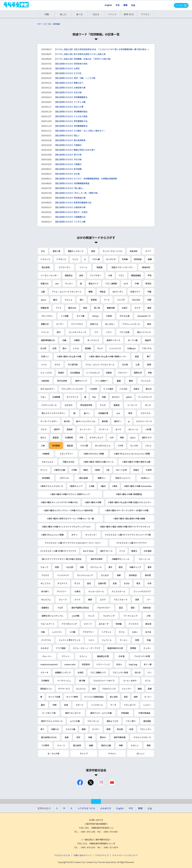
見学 (78, 737)
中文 (118, 5)
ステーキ (44, 672)
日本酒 (121, 656)
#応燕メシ (145, 478)
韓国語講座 (136, 275)
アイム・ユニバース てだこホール (67, 292)
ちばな (127, 583)
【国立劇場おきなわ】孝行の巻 (68, 155)
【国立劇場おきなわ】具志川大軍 (69, 107)
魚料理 (148, 575)
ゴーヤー (60, 324)
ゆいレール (133, 429)
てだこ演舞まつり (98, 672)
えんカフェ (81, 689)
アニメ (122, 551)
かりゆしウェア (96, 437)
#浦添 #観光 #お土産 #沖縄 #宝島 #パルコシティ (130, 502)
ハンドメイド (63, 575)
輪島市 (148, 340)
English (108, 5)
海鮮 (119, 575)
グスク (44, 429)
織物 (131, 381)
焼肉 (149, 324)
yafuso (129, 397)
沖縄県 (77, 340)
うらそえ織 (70, 729)
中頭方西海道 (144, 713)
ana (57, 283)
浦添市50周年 (97, 559)
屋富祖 (117, 405)
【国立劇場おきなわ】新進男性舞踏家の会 (73, 202)
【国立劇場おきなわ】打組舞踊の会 (70, 217)
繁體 (125, 5)
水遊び (125, 308)
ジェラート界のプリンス (70, 640)
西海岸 (70, 429)
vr (85, 259)
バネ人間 (84, 446)
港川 (82, 300)
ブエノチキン (47, 316)
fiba (94, 397)
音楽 (137, 599)
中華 (137, 283)
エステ (103, 599)
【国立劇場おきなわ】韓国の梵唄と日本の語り (75, 150)
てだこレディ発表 (120, 672)
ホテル (57, 365)
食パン (87, 413)
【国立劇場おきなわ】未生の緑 (68, 92)
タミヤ (138, 308)
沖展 (64, 340)
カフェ (148, 681)
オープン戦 (133, 340)
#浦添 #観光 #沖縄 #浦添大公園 (136, 462)
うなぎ (60, 608)
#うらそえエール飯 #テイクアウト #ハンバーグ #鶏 (128, 535)
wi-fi (126, 283)
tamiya (95, 316)
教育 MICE (129, 14)
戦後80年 (146, 267)
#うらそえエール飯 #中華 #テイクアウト (58, 551)
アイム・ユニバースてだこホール (100, 365)
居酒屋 (88, 348)
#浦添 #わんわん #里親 (94, 454)
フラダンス (61, 259)
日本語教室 (75, 373)
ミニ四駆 (65, 316)
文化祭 (125, 365)
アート (107, 300)
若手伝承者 (62, 381)
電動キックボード (76, 251)
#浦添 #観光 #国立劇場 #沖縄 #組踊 (129, 518)
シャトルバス (115, 348)
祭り (42, 729)
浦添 (94, 689)
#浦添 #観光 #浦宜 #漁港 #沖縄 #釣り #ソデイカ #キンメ (125, 527)
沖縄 (149, 292)
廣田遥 (70, 446)
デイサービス (64, 689)
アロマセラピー (104, 608)
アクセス (145, 14)
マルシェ (68, 300)
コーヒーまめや (130, 681)
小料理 (148, 429)
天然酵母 (45, 681)
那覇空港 (45, 308)
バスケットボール (49, 405)
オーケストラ (93, 340)
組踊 (150, 259)
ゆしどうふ (46, 583)
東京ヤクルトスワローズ (52, 721)
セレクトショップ (85, 575)
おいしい (141, 753)
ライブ (148, 251)
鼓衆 (108, 729)
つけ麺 (72, 632)
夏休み (103, 737)
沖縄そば (55, 729)
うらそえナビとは (62, 855)
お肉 (149, 583)
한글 (133, 5)
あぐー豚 (148, 664)
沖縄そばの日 (68, 462)
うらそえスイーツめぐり (104, 681)
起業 (150, 689)
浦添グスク (147, 437)
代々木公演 (125, 316)
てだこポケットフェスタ (72, 389)
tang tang (133, 664)
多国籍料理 (103, 413)
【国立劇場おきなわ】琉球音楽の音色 (71, 64)
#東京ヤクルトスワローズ (52, 486)
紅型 (131, 729)
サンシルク (146, 381)
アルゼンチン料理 (142, 656)
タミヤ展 (80, 316)
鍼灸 (133, 608)
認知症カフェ (46, 689)
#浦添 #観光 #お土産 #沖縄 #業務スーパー (108, 356)
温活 (121, 608)
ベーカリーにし (64, 681)
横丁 (149, 356)
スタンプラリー (66, 454)
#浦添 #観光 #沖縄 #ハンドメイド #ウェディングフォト (66, 527)
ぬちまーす (104, 624)
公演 (138, 365)
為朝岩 (109, 373)
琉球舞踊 (56, 24)
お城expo (131, 348)
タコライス (62, 583)
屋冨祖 (56, 437)
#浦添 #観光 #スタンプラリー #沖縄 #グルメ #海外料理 (68, 510)
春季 (150, 567)
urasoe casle (70, 664)
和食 (149, 640)
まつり (118, 429)
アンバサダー (96, 275)
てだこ (122, 275)
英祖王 (136, 470)
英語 (137, 356)
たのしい (135, 745)
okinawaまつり (144, 316)
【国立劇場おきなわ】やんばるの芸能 (71, 116)
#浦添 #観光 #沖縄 (93, 502)
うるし (43, 397)
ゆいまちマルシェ (103, 446)
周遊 (93, 251)
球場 (57, 567)
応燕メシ (45, 356)
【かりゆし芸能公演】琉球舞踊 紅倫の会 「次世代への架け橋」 (83, 59)
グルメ (100, 348)
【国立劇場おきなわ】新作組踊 (68, 169)
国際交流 (138, 373)
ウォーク (44, 567)
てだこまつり (130, 705)
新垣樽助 (46, 478)
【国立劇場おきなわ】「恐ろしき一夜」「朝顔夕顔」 (77, 193)
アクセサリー (88, 632)
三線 (43, 446)
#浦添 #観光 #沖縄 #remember (138, 486)
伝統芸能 (45, 381)
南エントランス (144, 332)
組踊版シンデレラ (63, 672)
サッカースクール (96, 591)
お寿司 (77, 591)
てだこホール (93, 721)
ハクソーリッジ (103, 664)
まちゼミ (116, 397)
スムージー (47, 656)
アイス (58, 308)
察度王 (134, 551)
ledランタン (118, 292)
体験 (90, 737)
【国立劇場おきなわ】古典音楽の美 (70, 88)
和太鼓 (120, 729)
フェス (75, 259)
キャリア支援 (54, 697)
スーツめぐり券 (49, 713)
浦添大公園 (106, 745)
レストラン (57, 632)
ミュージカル (46, 373)
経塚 (149, 365)
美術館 (105, 421)
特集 (47, 14)
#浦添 (115, 486)
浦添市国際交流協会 (80, 608)
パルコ (148, 446)
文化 (43, 251)
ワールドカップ (145, 397)
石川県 (43, 348)
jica (118, 413)
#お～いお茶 (121, 470)
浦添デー (118, 421)
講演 (140, 689)
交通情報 (69, 437)
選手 (110, 567)
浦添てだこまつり (73, 713)
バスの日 (123, 389)
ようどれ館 (75, 721)
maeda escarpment (49, 664)
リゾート (84, 267)
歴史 (121, 567)
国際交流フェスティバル (52, 616)
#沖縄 (74, 470)
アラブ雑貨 (61, 648)
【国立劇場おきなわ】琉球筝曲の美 (70, 198)
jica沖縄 (76, 616)
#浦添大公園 (60, 470)
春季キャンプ (81, 381)
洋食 (43, 632)
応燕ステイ (135, 292)
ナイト (44, 365)
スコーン (83, 656)
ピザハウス (146, 413)
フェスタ (121, 300)
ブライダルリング (69, 624)
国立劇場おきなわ (49, 737)
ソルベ (91, 640)
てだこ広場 (124, 332)
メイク (77, 599)
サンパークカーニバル (112, 251)
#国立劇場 (83, 478)
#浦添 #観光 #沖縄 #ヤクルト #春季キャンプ (70, 494)
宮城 (66, 705)
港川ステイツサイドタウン (53, 413)
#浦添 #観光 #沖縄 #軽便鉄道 (129, 494)
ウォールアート (48, 624)
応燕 (54, 348)
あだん (43, 437)
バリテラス (46, 640)
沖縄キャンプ (135, 567)
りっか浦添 (108, 389)
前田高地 (86, 664)
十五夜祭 (93, 389)
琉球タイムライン (123, 478)
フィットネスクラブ (142, 591)
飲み (65, 348)
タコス (77, 583)
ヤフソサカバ (77, 324)
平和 (150, 275)
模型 (149, 308)
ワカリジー (123, 373)
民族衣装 (147, 608)
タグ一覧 (47, 24)
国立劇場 (46, 267)
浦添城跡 (147, 721)
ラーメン (123, 640)
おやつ (74, 535)
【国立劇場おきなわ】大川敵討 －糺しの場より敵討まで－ (80, 131)
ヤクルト (112, 753)
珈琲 (136, 697)
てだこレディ (146, 729)
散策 (149, 745)
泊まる (96, 14)
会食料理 (102, 583)
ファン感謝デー (102, 381)
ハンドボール (97, 705)
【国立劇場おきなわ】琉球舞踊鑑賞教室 (72, 183)
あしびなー (110, 324)
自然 (81, 275)
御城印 (61, 373)
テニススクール (119, 591)
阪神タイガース (113, 340)
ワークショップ (131, 616)
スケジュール (96, 567)
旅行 (59, 332)
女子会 (148, 632)
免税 (85, 308)
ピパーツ (88, 624)
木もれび (45, 648)
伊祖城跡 (125, 713)
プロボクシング (109, 689)
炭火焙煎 (114, 697)
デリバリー (62, 591)
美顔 (90, 599)
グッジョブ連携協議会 (94, 697)
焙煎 (126, 697)
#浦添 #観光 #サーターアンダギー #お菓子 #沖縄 (127, 510)
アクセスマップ (102, 855)
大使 (110, 275)
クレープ (63, 599)
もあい (135, 632)
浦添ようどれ (112, 721)
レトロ (76, 348)
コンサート (103, 429)
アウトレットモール (131, 324)
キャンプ (84, 753)
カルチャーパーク (144, 421)
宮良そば (94, 324)
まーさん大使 (53, 753)
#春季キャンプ (76, 486)
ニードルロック (93, 373)
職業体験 (111, 308)
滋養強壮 (45, 608)
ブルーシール (144, 559)
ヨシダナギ (111, 259)
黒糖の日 (45, 324)
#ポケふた (64, 478)
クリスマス (133, 624)
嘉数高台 (69, 275)
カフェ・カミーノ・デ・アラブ (87, 648)
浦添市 (57, 429)
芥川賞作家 (73, 365)
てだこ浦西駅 (111, 283)
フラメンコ (45, 259)
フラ (96, 332)
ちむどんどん (48, 462)
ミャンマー (127, 689)
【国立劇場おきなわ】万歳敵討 (68, 145)
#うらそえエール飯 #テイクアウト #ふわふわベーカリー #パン (73, 543)
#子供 (120, 446)
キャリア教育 (72, 697)
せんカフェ (46, 599)
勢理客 (133, 648)
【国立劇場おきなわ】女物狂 (67, 68)
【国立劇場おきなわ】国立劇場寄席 (70, 140)
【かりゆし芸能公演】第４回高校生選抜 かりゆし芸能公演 (80, 54)
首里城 (94, 300)
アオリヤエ (147, 348)
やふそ (103, 405)
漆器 (104, 397)
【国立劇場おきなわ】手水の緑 (68, 159)
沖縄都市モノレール (120, 559)
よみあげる (106, 808)
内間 (149, 300)
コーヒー (148, 697)
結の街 (67, 421)
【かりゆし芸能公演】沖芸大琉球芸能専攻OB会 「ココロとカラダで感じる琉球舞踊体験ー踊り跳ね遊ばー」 (102, 49)
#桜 (108, 470)
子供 (81, 437)
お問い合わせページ (82, 855)
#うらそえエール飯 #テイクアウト (132, 543)
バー (149, 599)
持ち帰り (45, 591)
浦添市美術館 (120, 737)
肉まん (119, 664)
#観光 (86, 470)
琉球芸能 (138, 259)
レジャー (147, 705)
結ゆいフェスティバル (86, 421)
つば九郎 (69, 567)
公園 (43, 292)
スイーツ (61, 745)
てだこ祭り (131, 721)
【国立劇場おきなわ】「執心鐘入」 (69, 188)
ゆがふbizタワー (48, 389)
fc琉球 (109, 316)
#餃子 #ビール (106, 551)
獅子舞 (82, 681)
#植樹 (97, 470)
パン (149, 672)
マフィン (66, 656)
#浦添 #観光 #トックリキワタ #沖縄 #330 (59, 502)
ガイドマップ (72, 397)
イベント (112, 14)
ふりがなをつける (86, 808)
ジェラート (107, 640)
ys (129, 421)
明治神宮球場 (86, 405)
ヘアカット (107, 632)
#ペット (44, 470)
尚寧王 (137, 389)
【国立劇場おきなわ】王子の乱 (68, 73)
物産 (122, 437)
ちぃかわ (134, 446)
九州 (112, 437)
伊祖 (150, 373)
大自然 (149, 470)
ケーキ (113, 705)
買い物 (97, 308)
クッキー (147, 648)
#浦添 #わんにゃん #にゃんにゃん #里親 (132, 454)
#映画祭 (46, 454)
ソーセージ (132, 405)
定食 (115, 583)
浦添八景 (56, 251)
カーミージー (86, 429)
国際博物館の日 (48, 340)
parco (43, 300)
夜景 (137, 640)
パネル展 (96, 259)
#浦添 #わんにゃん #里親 (52, 535)
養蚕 (119, 381)
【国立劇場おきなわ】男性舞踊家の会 (71, 121)
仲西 (54, 705)
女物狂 (80, 672)
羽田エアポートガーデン (122, 267)
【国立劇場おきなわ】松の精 (67, 174)
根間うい (102, 478)
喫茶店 (148, 283)
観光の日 (72, 308)
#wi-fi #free (88, 551)
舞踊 (90, 292)
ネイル (122, 632)
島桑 (67, 737)
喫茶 (130, 413)
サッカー (69, 283)
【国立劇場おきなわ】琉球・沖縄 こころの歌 (75, 78)
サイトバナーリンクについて (125, 855)
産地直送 (133, 575)
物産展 (99, 267)
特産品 (102, 292)
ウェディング (109, 616)
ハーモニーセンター (49, 275)
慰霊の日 (45, 283)
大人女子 (105, 575)
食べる (80, 14)
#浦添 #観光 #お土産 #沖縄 (69, 356)
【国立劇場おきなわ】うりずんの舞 (70, 102)
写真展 (125, 259)
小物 (148, 616)
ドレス (91, 616)
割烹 (138, 583)
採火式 (138, 672)
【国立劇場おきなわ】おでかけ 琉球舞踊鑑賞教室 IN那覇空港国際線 (86, 179)
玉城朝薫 (56, 397)
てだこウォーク (120, 599)
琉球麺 (119, 624)
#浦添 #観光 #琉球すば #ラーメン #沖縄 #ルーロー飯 (70, 518)
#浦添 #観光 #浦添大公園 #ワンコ (98, 462)
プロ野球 (45, 745)
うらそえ (45, 575)
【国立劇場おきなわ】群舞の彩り (69, 83)
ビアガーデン (65, 267)
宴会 (89, 583)
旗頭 (84, 729)
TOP (39, 24)
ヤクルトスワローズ (142, 737)
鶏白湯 (148, 624)
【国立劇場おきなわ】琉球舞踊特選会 (71, 111)
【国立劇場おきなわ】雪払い (67, 135)
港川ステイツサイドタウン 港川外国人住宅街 (62, 559)
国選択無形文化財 (115, 648)
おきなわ (69, 405)
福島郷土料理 (103, 656)
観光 (55, 300)
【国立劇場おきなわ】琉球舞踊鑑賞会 (71, 97)
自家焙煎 (134, 251)
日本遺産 (148, 551)
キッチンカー (91, 535)
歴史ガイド (94, 283)
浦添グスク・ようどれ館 (101, 713)
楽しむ (63, 14)
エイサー (96, 729)
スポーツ (79, 705)
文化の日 (136, 300)
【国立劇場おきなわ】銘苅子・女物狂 (71, 212)
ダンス (148, 405)
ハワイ (109, 332)
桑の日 (149, 389)
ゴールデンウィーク (77, 332)
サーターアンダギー (49, 421)
